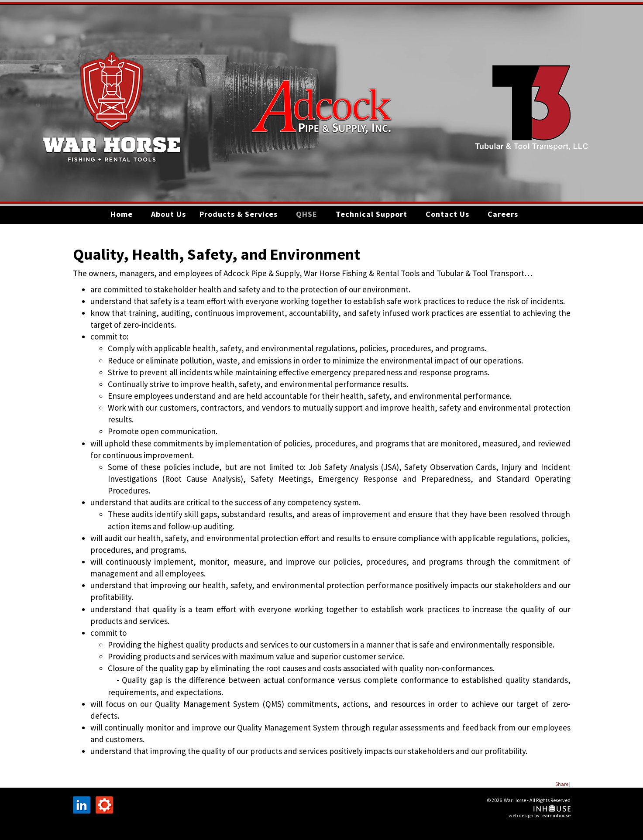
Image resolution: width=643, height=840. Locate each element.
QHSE (307, 214)
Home (122, 214)
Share (562, 784)
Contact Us (447, 214)
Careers (503, 214)
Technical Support (371, 214)
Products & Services (239, 214)
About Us (168, 214)
